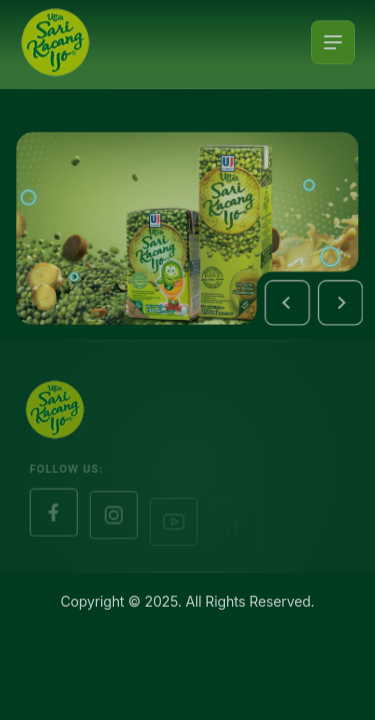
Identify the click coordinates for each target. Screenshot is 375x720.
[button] (290, 304)
